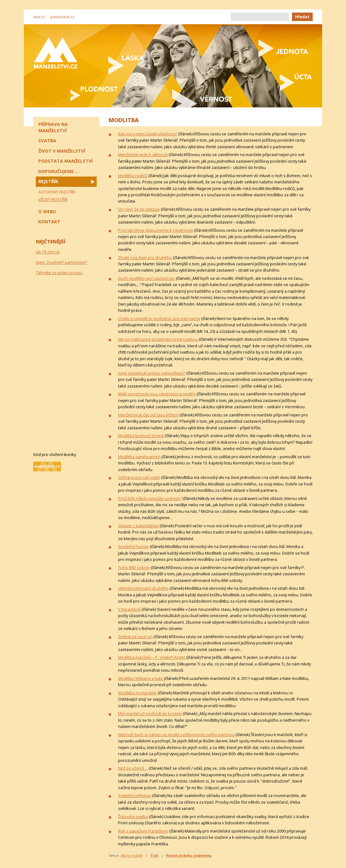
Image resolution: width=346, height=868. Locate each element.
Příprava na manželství (53, 127)
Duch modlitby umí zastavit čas (146, 278)
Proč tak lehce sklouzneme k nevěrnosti (156, 230)
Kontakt (49, 222)
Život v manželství (62, 151)
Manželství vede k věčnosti (143, 155)
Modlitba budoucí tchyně (141, 436)
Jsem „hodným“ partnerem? (61, 262)
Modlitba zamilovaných (139, 457)
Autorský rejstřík (57, 192)
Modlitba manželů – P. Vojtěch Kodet (152, 657)
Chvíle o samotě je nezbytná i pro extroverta (159, 318)
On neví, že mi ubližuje (139, 209)
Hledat (302, 17)
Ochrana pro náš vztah (139, 477)
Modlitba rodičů (133, 176)
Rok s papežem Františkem (143, 831)
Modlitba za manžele (137, 693)
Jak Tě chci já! (48, 252)
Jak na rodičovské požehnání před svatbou (158, 339)
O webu (47, 212)
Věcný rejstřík (132, 855)
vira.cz (39, 17)
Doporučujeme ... (59, 171)
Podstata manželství (65, 161)
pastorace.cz (62, 17)
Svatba (47, 141)
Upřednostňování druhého (143, 588)
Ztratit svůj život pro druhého (145, 258)
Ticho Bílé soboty (134, 567)
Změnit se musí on (135, 637)
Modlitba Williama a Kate (141, 678)
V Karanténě (129, 609)
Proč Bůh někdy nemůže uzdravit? (150, 498)
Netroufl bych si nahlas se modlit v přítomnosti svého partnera (176, 735)
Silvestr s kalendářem (138, 526)
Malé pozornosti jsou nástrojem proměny (157, 394)
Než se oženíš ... (133, 768)
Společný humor (133, 546)
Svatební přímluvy (135, 795)
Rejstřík (48, 181)
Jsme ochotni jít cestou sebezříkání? (152, 373)
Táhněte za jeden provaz (59, 273)
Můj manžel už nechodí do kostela (150, 713)
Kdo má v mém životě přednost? (148, 134)
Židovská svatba (133, 816)
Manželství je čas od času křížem (148, 415)
